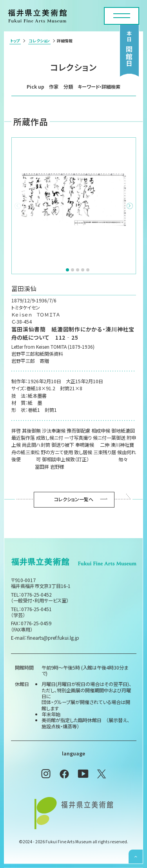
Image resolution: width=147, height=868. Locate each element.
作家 (54, 87)
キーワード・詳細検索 (99, 87)
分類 (68, 87)
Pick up (35, 87)
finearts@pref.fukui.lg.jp (53, 638)
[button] (130, 206)
